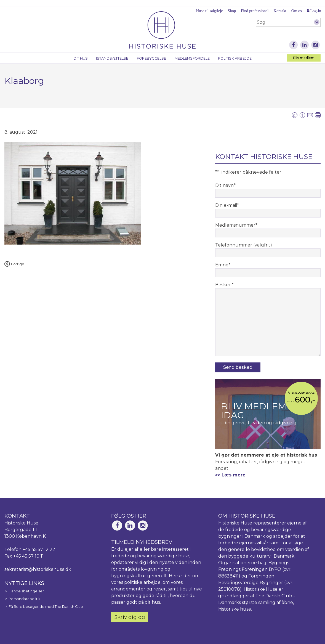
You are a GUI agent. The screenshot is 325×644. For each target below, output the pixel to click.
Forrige (14, 264)
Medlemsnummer (236, 225)
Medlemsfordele (192, 58)
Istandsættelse (112, 58)
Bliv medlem (304, 58)
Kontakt (280, 11)
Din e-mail (227, 205)
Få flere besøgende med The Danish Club (46, 607)
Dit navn (225, 185)
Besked (224, 285)
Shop (232, 11)
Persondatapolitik (24, 599)
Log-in (314, 11)
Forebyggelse (151, 58)
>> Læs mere (230, 475)
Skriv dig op (130, 617)
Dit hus (81, 58)
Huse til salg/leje (210, 11)
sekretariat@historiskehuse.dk (38, 569)
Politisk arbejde (235, 58)
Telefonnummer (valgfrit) (244, 245)
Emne (223, 265)
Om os (297, 11)
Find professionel (255, 11)
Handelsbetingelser (26, 591)
